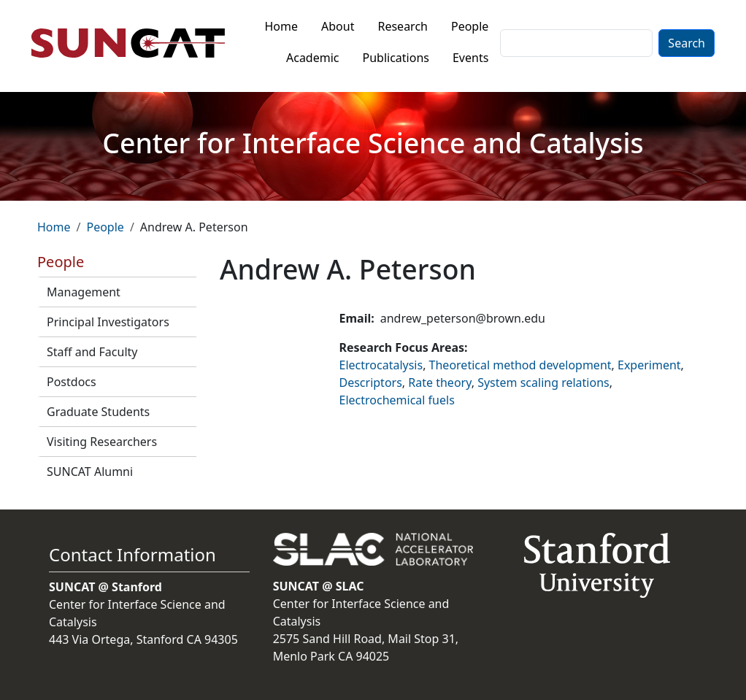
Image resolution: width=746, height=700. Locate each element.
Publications (396, 58)
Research (403, 26)
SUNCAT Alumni (90, 472)
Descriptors (371, 382)
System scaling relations (543, 382)
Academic (313, 58)
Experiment (649, 365)
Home (282, 26)
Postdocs (72, 382)
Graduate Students (98, 412)
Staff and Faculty (92, 352)
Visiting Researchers (102, 442)
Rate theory (439, 382)
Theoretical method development (520, 365)
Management (84, 292)
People (470, 26)
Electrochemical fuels (397, 400)
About (338, 26)
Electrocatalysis (381, 365)
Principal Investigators (108, 322)
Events (470, 58)
